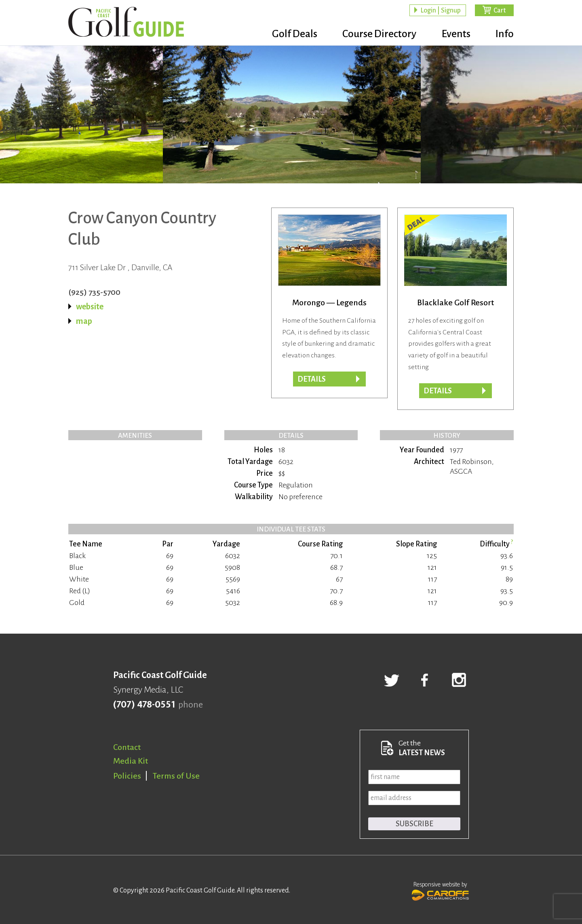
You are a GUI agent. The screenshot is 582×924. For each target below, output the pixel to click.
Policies (127, 776)
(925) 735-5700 (94, 292)
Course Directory (376, 34)
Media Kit (131, 761)
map (84, 321)
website (90, 307)
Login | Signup (441, 10)
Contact (127, 747)
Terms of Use (176, 776)
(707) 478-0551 (144, 705)
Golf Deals (290, 34)
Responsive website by (440, 890)
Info (505, 34)
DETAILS (438, 391)
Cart (500, 10)
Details (312, 379)
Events (454, 34)
